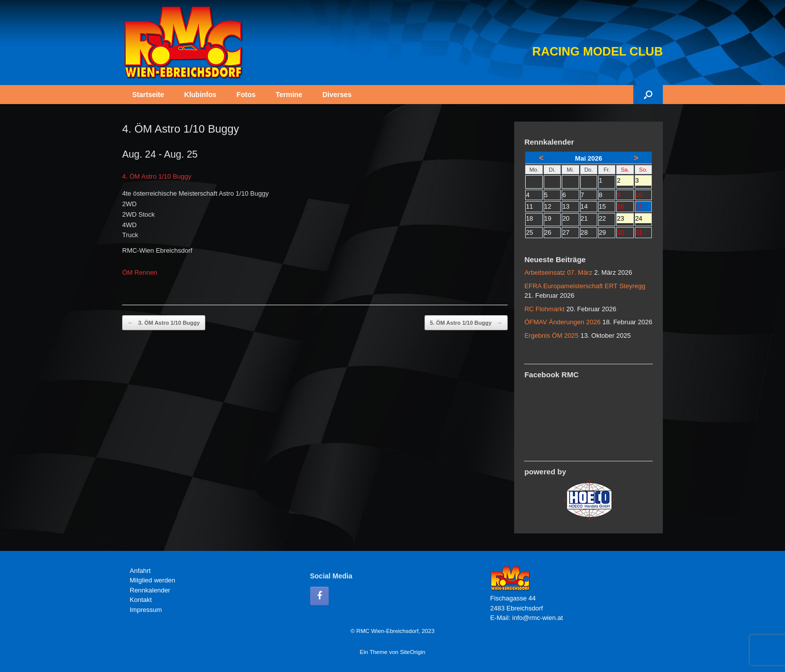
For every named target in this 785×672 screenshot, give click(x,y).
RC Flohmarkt (544, 309)
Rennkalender (150, 590)
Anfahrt (140, 571)
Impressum (146, 610)
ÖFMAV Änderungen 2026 (562, 322)
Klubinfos (201, 95)
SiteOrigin (413, 652)
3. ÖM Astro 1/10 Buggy (164, 323)
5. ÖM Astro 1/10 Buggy (466, 323)
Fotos (246, 95)
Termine (289, 95)
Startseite (148, 95)
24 (643, 219)
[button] (648, 95)
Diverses (337, 95)
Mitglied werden (152, 580)
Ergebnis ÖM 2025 (551, 335)
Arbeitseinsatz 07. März (558, 272)
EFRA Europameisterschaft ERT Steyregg (585, 286)
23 (625, 219)
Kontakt (141, 600)
